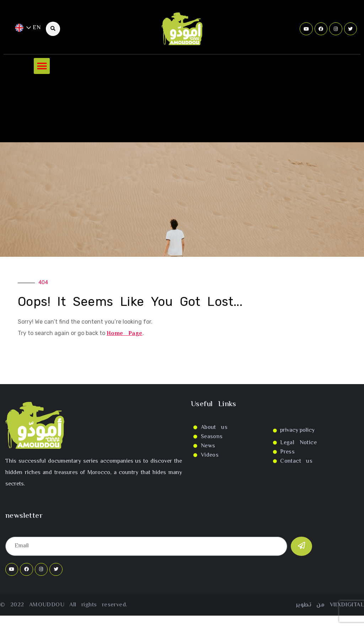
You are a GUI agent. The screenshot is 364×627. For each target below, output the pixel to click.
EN (28, 28)
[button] (42, 66)
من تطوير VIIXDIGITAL (330, 605)
